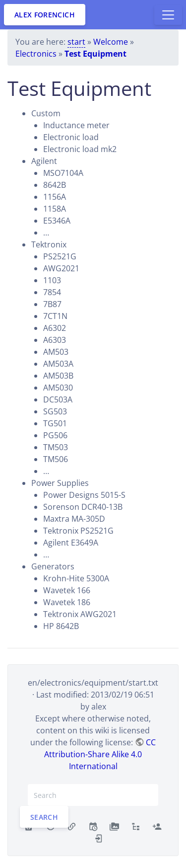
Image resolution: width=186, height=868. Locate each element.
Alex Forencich (45, 15)
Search (44, 817)
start (76, 42)
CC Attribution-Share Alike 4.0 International (100, 754)
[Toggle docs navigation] (168, 15)
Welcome (111, 42)
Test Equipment (95, 54)
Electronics (36, 54)
